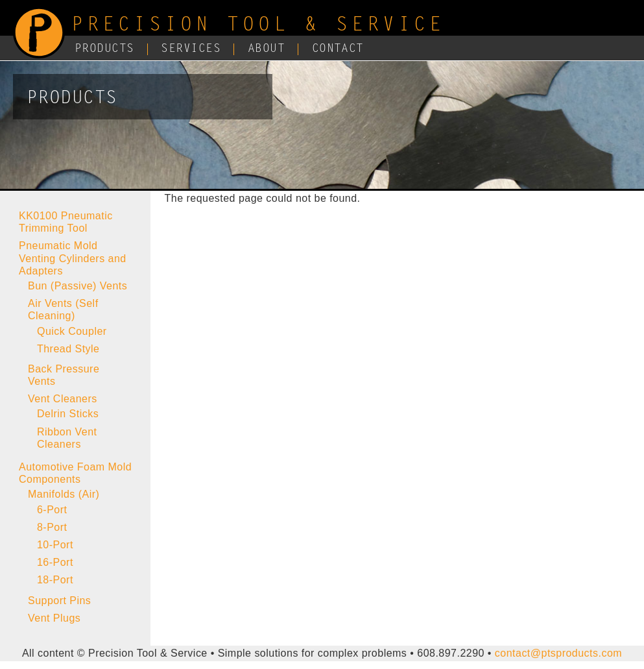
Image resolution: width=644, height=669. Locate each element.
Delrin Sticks (68, 414)
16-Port (55, 562)
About (266, 49)
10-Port (55, 545)
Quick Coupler (72, 331)
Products (104, 49)
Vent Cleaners (63, 399)
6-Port (52, 510)
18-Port (55, 580)
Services (191, 49)
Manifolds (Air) (64, 494)
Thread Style (68, 349)
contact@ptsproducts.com (558, 653)
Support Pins (59, 601)
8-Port (52, 527)
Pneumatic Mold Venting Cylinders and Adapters (73, 258)
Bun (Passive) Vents (78, 286)
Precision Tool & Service (258, 26)
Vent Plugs (54, 618)
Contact (338, 49)
